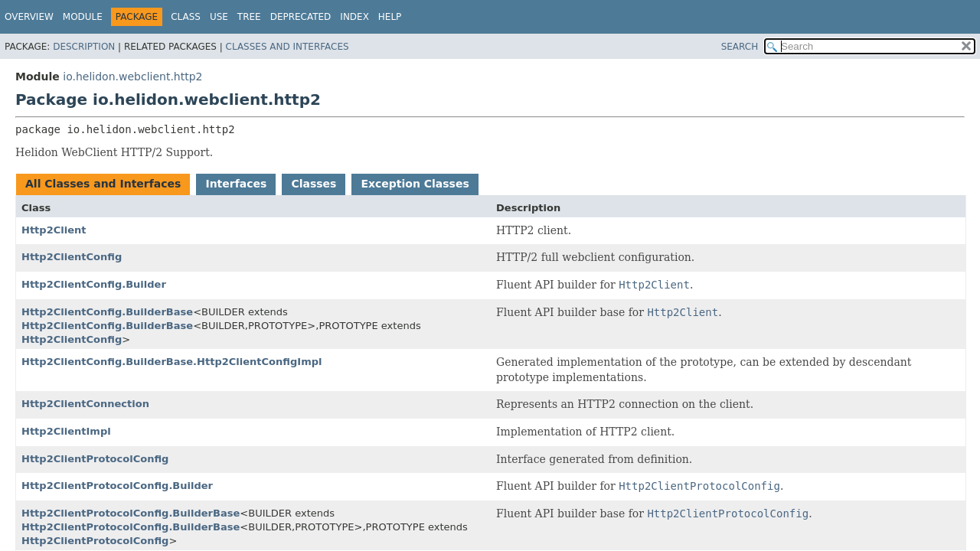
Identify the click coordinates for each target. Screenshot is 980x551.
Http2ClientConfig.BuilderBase (107, 312)
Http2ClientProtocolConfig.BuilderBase (131, 513)
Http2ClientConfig (72, 257)
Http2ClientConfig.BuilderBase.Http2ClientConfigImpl (171, 362)
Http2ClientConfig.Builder (94, 284)
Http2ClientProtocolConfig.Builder (117, 486)
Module (83, 17)
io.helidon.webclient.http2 (132, 77)
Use (219, 17)
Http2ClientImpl (66, 431)
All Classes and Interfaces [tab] (103, 184)
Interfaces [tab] (236, 184)
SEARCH (740, 47)
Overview (29, 17)
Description (84, 47)
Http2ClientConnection (85, 404)
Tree (249, 17)
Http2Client (54, 230)
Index (354, 17)
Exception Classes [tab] (415, 184)
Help (390, 17)
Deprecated (301, 17)
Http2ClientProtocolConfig (95, 459)
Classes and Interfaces (287, 47)
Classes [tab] (314, 184)
